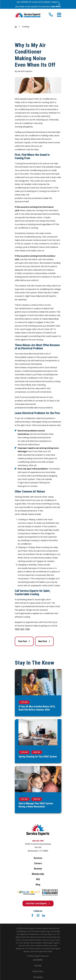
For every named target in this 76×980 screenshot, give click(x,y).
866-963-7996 (38, 841)
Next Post (44, 641)
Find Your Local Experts (38, 903)
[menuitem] (38, 960)
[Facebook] (32, 915)
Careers (38, 863)
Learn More (56, 7)
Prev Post (24, 641)
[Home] (28, 15)
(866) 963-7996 (22, 629)
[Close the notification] (59, 4)
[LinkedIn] (44, 915)
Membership (38, 874)
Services (38, 858)
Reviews (38, 869)
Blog (38, 885)
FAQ (38, 879)
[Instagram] (38, 915)
